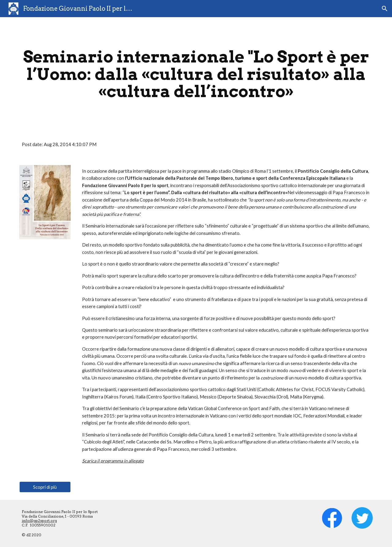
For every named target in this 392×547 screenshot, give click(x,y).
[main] (196, 74)
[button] (385, 9)
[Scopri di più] (45, 487)
